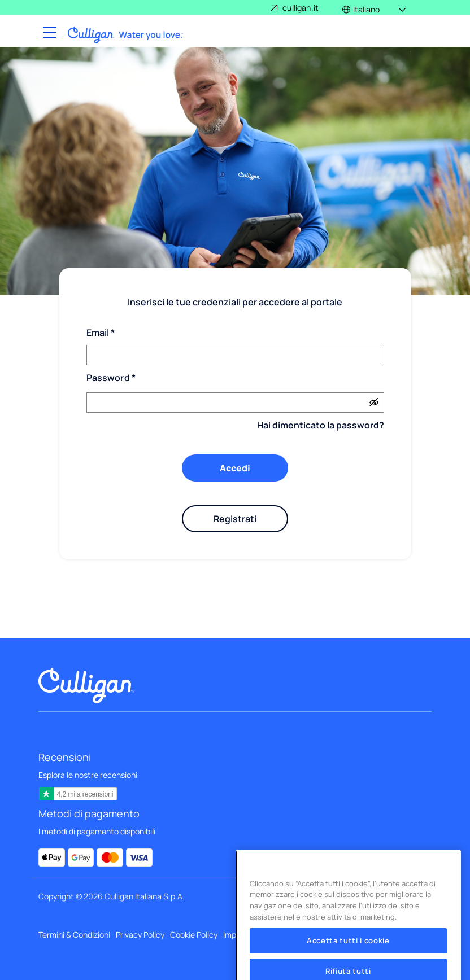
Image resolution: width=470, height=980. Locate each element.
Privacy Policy (140, 935)
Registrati (235, 519)
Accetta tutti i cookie (348, 952)
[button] (375, 8)
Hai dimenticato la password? (321, 425)
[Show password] (374, 403)
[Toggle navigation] (49, 33)
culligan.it (301, 8)
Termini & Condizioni (74, 935)
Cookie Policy (194, 935)
